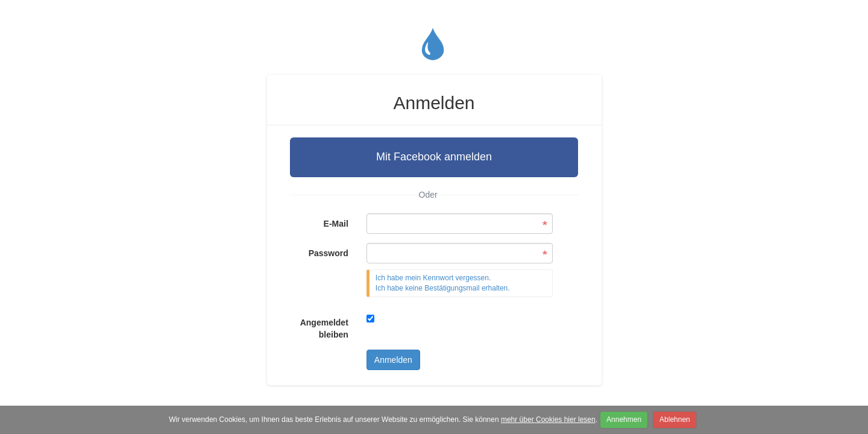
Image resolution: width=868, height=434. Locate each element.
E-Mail (336, 224)
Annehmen (624, 420)
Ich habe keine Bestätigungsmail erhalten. (443, 288)
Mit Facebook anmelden (434, 157)
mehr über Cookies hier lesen (548, 420)
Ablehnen (675, 420)
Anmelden (393, 360)
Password (329, 253)
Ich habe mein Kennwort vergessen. (433, 278)
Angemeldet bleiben (324, 329)
